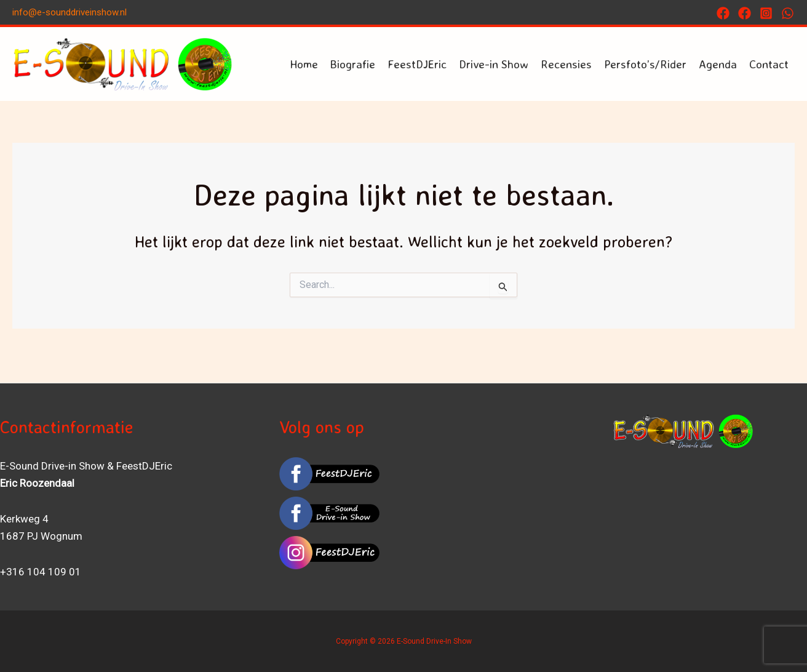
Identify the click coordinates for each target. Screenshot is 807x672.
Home (304, 64)
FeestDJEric (417, 64)
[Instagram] (766, 13)
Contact (769, 64)
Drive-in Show (494, 64)
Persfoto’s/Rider (645, 64)
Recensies (566, 64)
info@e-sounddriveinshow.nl (70, 12)
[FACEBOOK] (745, 13)
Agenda (718, 64)
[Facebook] (723, 13)
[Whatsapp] (788, 13)
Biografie (353, 64)
